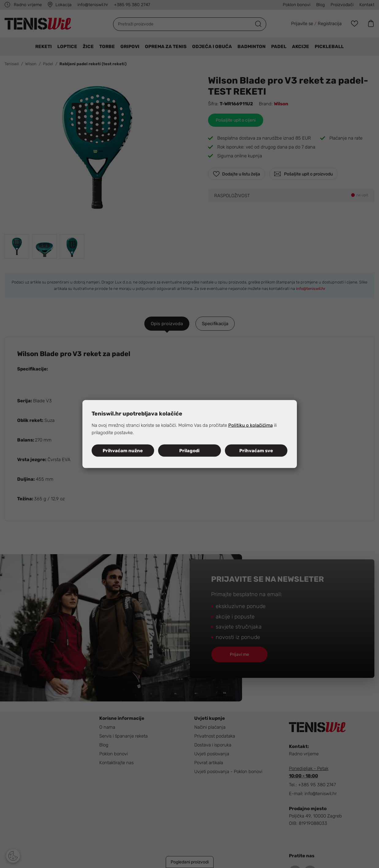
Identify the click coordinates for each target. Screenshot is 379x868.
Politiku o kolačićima (250, 425)
